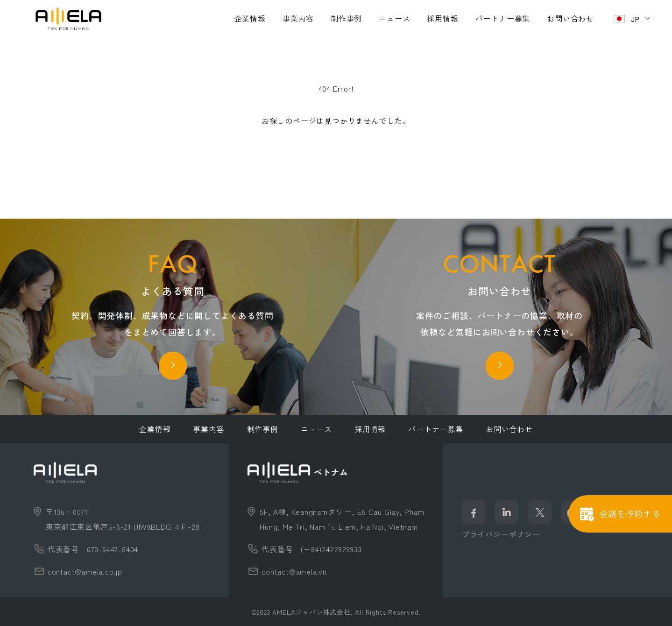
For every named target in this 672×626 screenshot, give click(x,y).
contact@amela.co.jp (85, 571)
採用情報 (442, 18)
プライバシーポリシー (501, 534)
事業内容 (298, 18)
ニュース (394, 18)
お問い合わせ (570, 18)
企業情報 (250, 18)
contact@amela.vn (294, 571)
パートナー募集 (503, 18)
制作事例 (346, 18)
